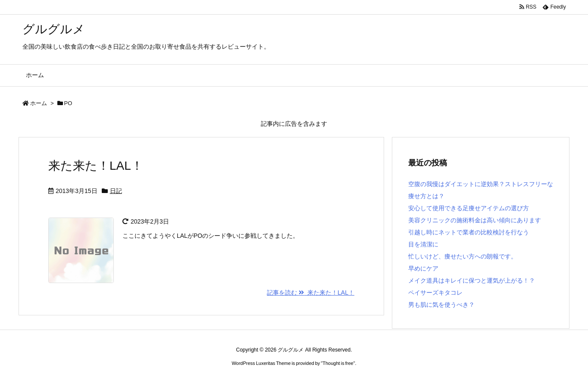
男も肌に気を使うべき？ (441, 305)
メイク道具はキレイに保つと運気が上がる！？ (472, 280)
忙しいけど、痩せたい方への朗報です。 (463, 256)
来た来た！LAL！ (96, 166)
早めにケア (423, 268)
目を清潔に (423, 244)
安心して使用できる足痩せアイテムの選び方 (469, 208)
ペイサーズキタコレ (435, 293)
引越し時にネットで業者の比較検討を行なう (469, 232)
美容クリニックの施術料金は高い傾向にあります (475, 220)
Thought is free (338, 363)
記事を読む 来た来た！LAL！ (311, 293)
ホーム (39, 103)
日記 (116, 191)
